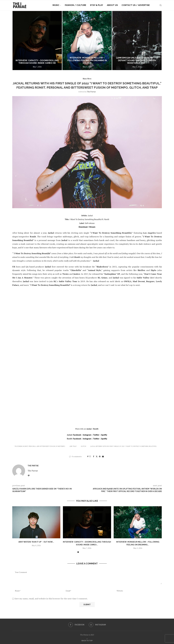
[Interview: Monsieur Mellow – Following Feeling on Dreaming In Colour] (136, 41)
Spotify (104, 435)
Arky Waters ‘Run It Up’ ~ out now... (36, 542)
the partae (91, 92)
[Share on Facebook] (94, 456)
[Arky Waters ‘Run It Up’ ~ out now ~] (34, 41)
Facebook (77, 435)
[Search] (161, 5)
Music (56, 5)
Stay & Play (97, 5)
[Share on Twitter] (97, 456)
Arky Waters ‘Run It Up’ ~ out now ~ (34, 63)
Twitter (96, 435)
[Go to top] (87, 640)
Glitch (83, 446)
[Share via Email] (103, 456)
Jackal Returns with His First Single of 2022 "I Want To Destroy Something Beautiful (124, 446)
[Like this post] (90, 456)
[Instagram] (97, 625)
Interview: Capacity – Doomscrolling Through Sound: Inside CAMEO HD (85, 62)
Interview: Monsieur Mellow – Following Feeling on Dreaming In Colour (136, 60)
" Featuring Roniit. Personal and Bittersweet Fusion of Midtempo (40, 446)
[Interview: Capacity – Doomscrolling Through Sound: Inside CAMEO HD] (85, 41)
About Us (112, 5)
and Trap (73, 446)
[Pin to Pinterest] (100, 456)
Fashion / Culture (75, 5)
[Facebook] (76, 625)
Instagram (87, 435)
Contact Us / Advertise (136, 5)
